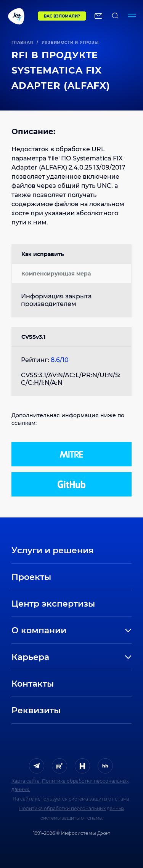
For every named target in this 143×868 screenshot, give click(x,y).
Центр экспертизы (53, 604)
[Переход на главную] (19, 16)
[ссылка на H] (82, 766)
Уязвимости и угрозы (70, 42)
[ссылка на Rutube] (59, 766)
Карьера (30, 657)
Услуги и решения (53, 550)
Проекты (31, 577)
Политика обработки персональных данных (72, 808)
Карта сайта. (26, 781)
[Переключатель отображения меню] (132, 16)
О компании (39, 630)
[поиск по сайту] (115, 16)
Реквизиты (36, 710)
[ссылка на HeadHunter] (105, 766)
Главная (22, 42)
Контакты (33, 684)
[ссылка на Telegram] (37, 766)
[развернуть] (106, 631)
